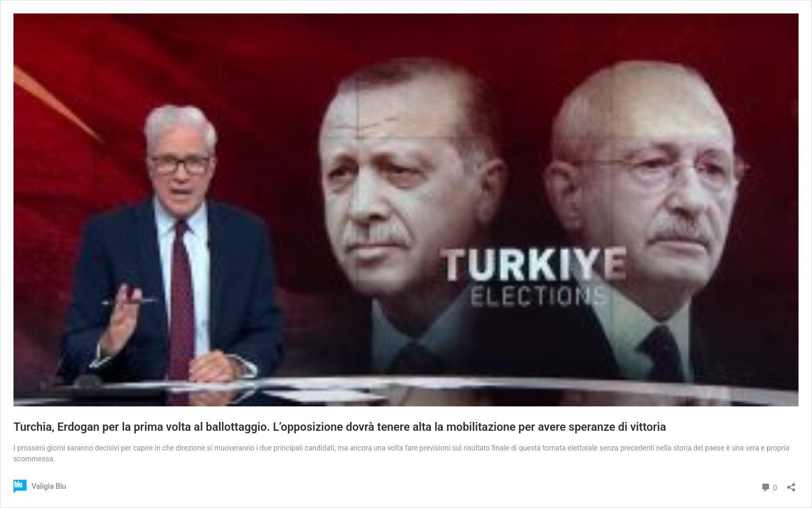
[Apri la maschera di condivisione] (791, 484)
